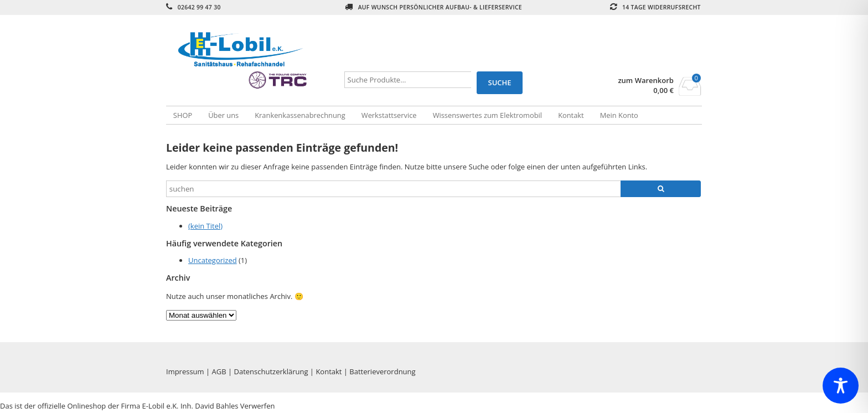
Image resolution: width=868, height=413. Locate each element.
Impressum (185, 371)
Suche (500, 82)
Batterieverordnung (382, 371)
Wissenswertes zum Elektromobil (487, 115)
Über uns (223, 115)
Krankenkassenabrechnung (300, 115)
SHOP (183, 115)
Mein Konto (619, 115)
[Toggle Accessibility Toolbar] (841, 386)
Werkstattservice (389, 115)
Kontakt (571, 115)
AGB (219, 371)
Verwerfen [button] (258, 406)
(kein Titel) (205, 226)
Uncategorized (213, 260)
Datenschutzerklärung (271, 371)
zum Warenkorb (646, 81)
